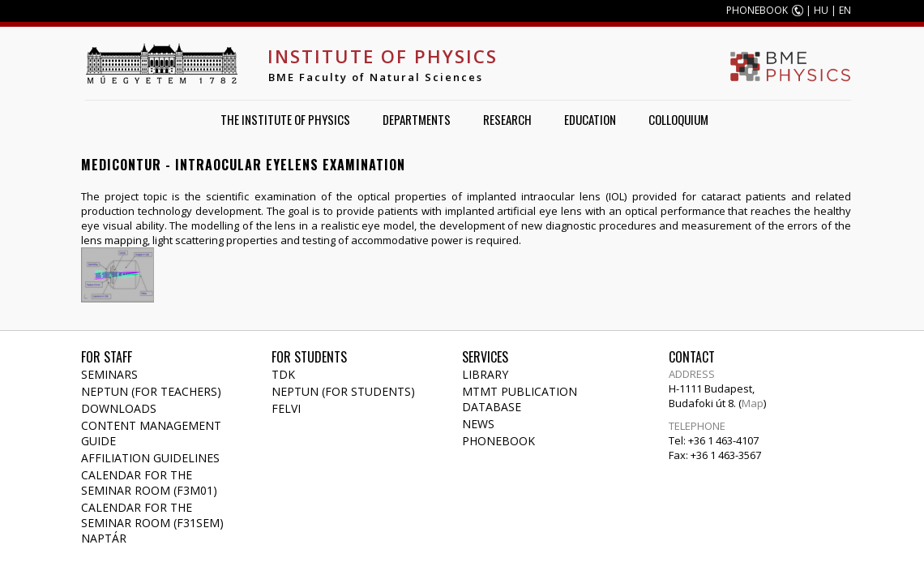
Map (753, 403)
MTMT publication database (520, 399)
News (478, 424)
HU (821, 10)
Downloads (119, 408)
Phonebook (498, 441)
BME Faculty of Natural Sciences (376, 77)
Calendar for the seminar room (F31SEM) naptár (152, 523)
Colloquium (678, 119)
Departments (417, 119)
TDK (283, 374)
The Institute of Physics (285, 119)
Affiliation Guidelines (150, 458)
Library (485, 374)
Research (507, 119)
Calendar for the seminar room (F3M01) (149, 483)
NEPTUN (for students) (343, 391)
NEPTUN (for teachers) (151, 391)
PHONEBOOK (757, 10)
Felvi (286, 408)
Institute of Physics (383, 56)
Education (590, 119)
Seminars (109, 374)
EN (845, 10)
